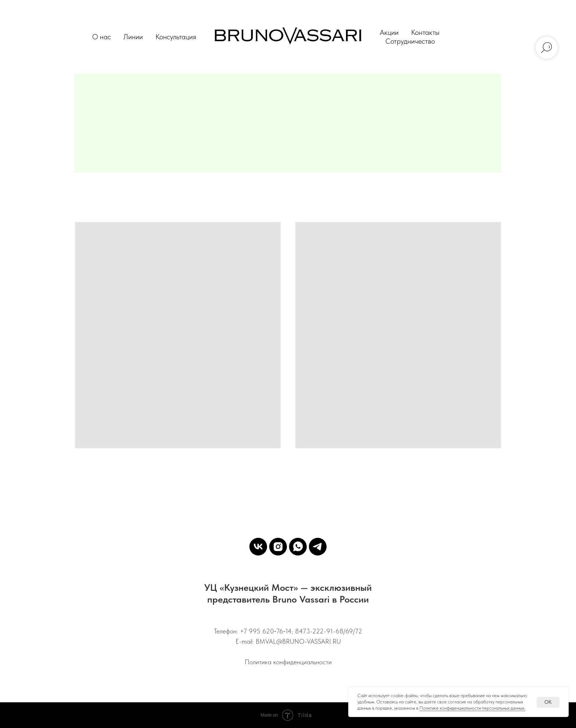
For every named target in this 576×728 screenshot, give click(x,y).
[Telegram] (318, 547)
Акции (389, 32)
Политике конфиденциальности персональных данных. (472, 708)
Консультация (176, 37)
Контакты (425, 32)
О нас (102, 37)
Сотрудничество (410, 41)
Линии (133, 37)
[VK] (258, 547)
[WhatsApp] (298, 547)
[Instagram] (278, 547)
